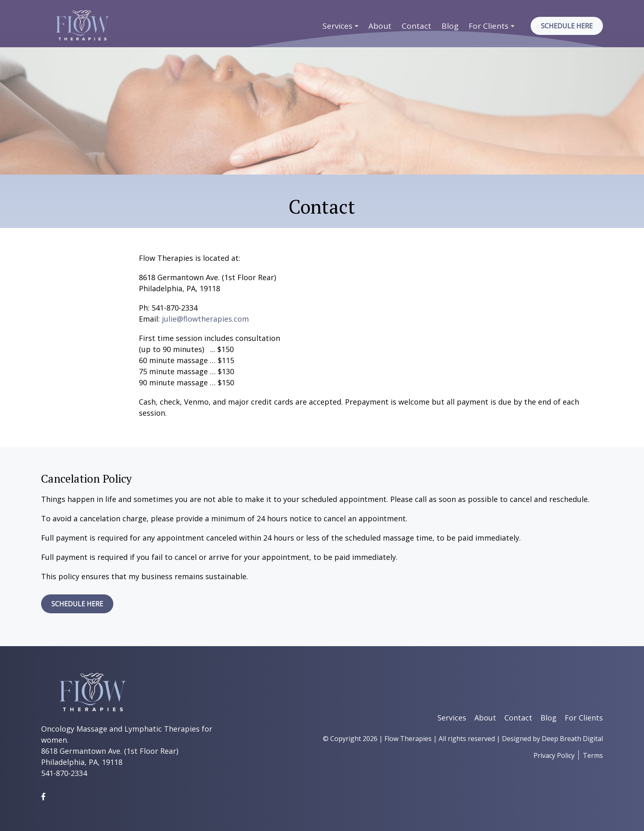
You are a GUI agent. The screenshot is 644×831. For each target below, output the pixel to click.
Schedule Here (567, 26)
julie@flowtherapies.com (205, 319)
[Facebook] (43, 796)
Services (337, 26)
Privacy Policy (554, 755)
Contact (416, 26)
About (380, 26)
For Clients (489, 26)
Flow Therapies (408, 739)
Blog (450, 26)
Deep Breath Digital (572, 739)
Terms (593, 755)
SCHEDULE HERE (77, 604)
